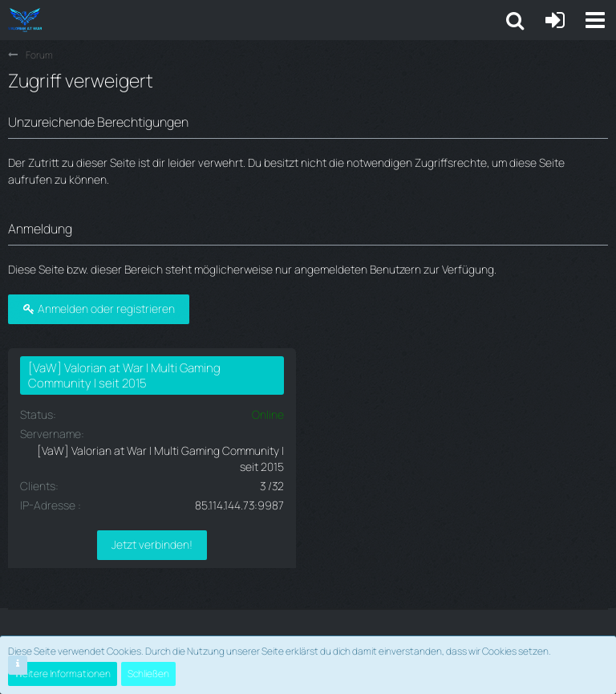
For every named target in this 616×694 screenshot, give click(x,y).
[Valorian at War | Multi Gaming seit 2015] (25, 20)
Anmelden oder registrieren (99, 308)
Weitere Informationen (63, 674)
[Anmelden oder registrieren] (555, 20)
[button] (595, 20)
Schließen (148, 674)
